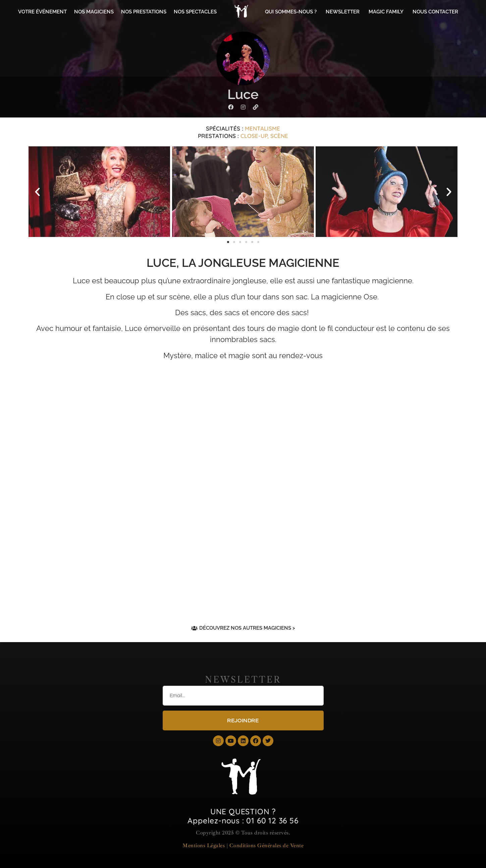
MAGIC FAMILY (386, 12)
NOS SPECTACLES (195, 12)
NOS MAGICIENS (94, 12)
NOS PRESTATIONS (144, 12)
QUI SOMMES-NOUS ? (291, 12)
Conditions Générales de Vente (267, 846)
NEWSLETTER (343, 12)
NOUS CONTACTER (435, 12)
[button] (37, 192)
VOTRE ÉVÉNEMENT (42, 12)
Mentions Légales (204, 846)
